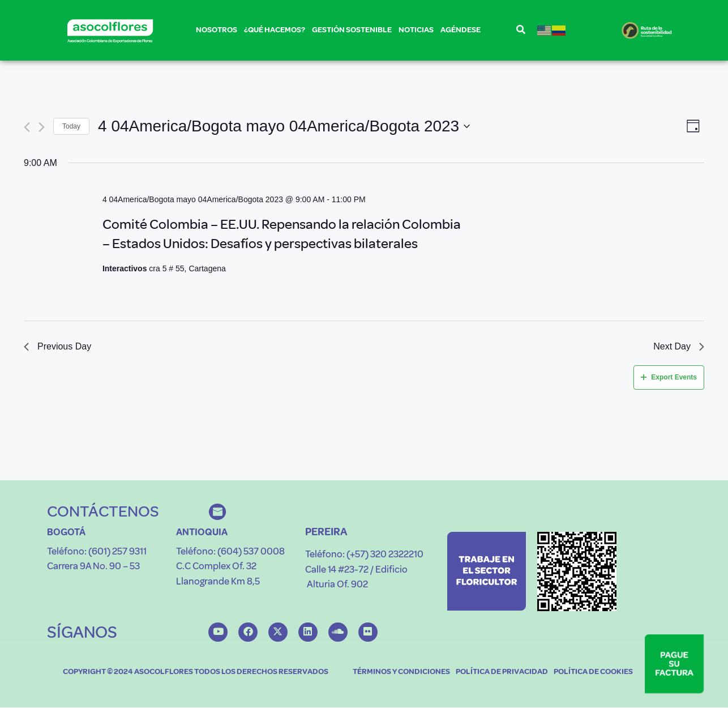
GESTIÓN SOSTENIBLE (352, 32)
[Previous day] (27, 127)
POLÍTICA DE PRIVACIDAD (502, 672)
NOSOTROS (217, 32)
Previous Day (57, 346)
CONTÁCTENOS (103, 511)
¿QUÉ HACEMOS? (275, 32)
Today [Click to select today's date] (71, 126)
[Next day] (42, 127)
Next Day (679, 346)
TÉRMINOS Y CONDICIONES (401, 672)
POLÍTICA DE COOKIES (593, 672)
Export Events (669, 377)
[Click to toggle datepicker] (284, 126)
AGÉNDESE (461, 30)
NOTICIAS (416, 30)
